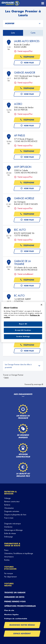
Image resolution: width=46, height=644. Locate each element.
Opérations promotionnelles (20, 606)
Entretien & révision (10, 493)
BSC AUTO (20, 230)
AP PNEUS (20, 136)
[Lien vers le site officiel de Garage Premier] (10, 3)
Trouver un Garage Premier (13, 375)
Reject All (23, 324)
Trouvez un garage (15, 593)
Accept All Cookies (23, 330)
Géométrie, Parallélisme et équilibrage (19, 553)
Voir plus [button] (27, 63)
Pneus (6, 550)
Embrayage (9, 537)
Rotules (7, 560)
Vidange (7, 498)
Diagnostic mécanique (13, 524)
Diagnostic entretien (12, 511)
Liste (13, 33)
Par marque (9, 573)
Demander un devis (14, 597)
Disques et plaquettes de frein (15, 515)
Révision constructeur (12, 502)
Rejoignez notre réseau (22, 625)
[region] (23, 322)
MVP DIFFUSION (23, 167)
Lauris (6, 377)
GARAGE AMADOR (25, 73)
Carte (33, 33)
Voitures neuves (9, 585)
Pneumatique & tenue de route (12, 545)
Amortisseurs (9, 557)
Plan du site (9, 610)
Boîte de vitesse (10, 533)
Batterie (7, 505)
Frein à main (9, 518)
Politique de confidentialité (16, 619)
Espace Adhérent (22, 634)
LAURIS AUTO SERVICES (27, 41)
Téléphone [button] (27, 57)
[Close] (41, 305)
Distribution (8, 527)
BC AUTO (19, 296)
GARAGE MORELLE (24, 198)
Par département (10, 577)
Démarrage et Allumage (13, 530)
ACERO (18, 104)
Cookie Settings (23, 337)
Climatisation (9, 508)
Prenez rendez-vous (15, 602)
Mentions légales (11, 615)
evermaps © (39, 384)
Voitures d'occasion (10, 568)
